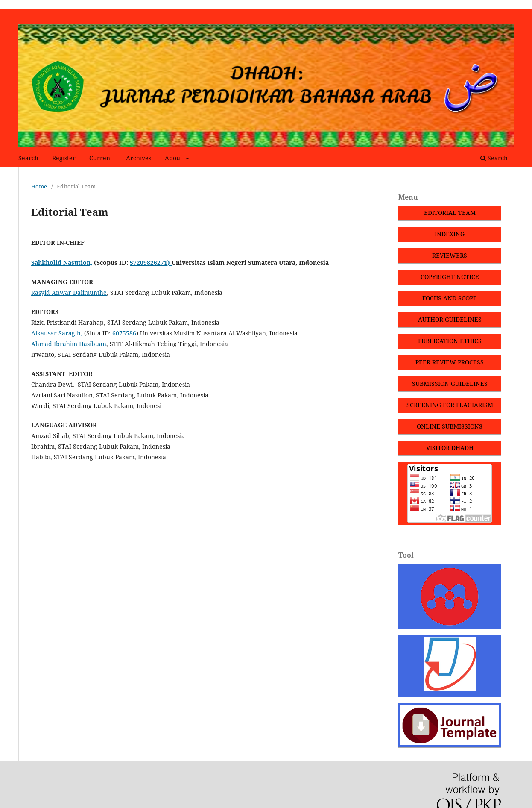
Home (39, 186)
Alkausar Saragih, (57, 333)
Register (64, 158)
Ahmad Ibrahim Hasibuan (69, 344)
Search (28, 158)
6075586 (124, 333)
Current (101, 158)
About (174, 158)
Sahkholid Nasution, (62, 263)
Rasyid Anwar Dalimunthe (69, 292)
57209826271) (151, 263)
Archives (139, 158)
